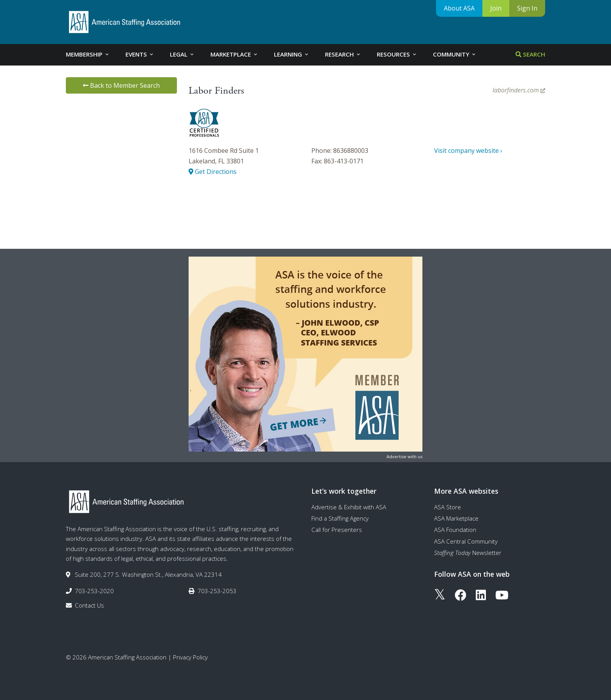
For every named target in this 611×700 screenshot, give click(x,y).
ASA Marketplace (456, 518)
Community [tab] (455, 54)
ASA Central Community (466, 541)
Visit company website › (468, 151)
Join (496, 8)
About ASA (459, 8)
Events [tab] (140, 54)
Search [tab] (530, 54)
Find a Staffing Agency (340, 518)
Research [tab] (343, 54)
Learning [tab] (292, 54)
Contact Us (89, 605)
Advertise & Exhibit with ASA (349, 507)
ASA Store (448, 507)
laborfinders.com (519, 90)
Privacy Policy (190, 657)
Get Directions (213, 172)
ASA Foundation (455, 530)
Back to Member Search (121, 85)
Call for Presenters (337, 530)
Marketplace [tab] (234, 54)
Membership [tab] (88, 54)
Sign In (527, 8)
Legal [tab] (182, 54)
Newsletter (468, 553)
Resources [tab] (397, 54)
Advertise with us (404, 456)
